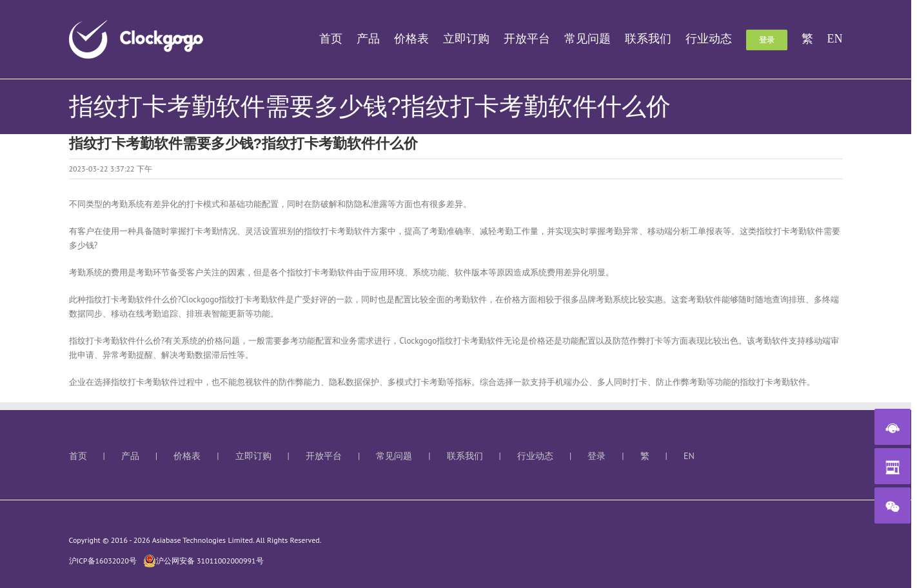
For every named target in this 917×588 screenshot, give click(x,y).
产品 (130, 456)
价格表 (187, 456)
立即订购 (253, 456)
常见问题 (394, 456)
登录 (597, 456)
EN (689, 456)
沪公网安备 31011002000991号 (203, 561)
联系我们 (465, 456)
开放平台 (324, 456)
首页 (78, 456)
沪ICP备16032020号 (103, 561)
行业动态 (535, 456)
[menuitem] (338, 39)
